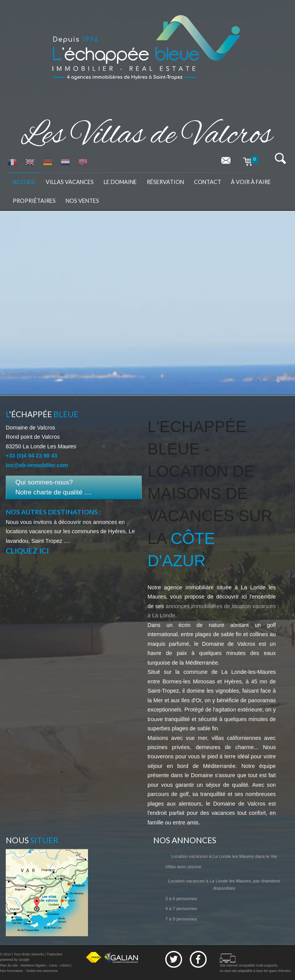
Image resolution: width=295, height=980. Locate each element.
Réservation (165, 182)
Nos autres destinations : (53, 512)
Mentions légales (33, 965)
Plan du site (9, 965)
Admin (65, 965)
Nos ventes (82, 201)
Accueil (24, 182)
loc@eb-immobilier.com (37, 465)
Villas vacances (70, 182)
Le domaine (120, 182)
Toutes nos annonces (42, 971)
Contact (208, 182)
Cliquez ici (27, 551)
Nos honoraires (12, 971)
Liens (53, 965)
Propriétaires (34, 201)
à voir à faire (251, 182)
